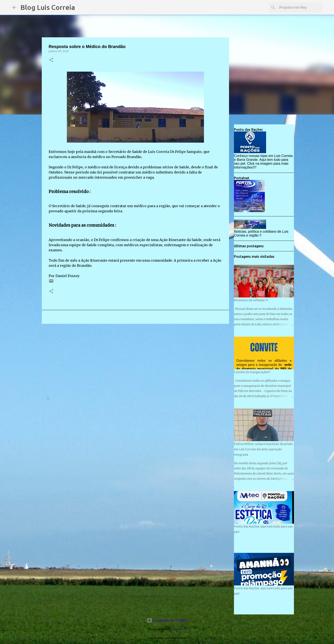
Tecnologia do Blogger (167, 620)
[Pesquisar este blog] (300, 8)
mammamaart (179, 629)
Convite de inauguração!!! (252, 372)
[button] (51, 60)
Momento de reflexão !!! (251, 300)
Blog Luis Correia (48, 7)
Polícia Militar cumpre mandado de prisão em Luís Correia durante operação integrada (263, 449)
